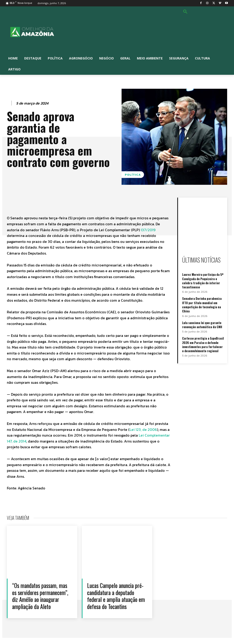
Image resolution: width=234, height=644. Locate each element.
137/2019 (148, 230)
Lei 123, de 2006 (143, 429)
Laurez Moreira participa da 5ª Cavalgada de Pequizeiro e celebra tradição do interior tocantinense (203, 281)
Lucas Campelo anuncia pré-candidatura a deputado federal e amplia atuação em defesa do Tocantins (115, 599)
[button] (185, 12)
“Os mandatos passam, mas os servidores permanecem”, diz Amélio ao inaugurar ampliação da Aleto (41, 599)
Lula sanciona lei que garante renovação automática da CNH (202, 324)
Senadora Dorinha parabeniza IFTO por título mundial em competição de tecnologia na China (202, 305)
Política (133, 175)
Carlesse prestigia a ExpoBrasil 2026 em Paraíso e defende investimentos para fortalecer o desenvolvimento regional (203, 344)
